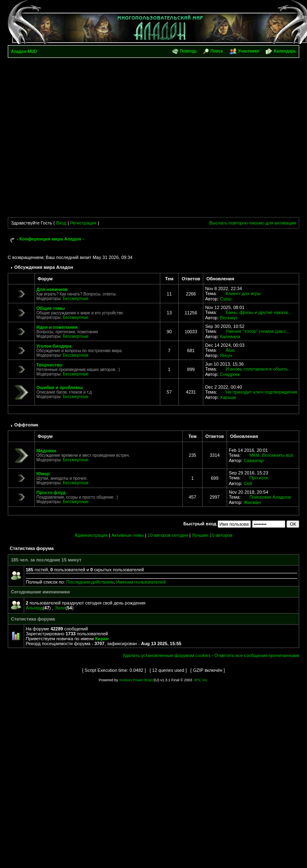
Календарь (285, 51)
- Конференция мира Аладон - (50, 239)
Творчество (49, 365)
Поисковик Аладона (270, 497)
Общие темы (51, 308)
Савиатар (254, 460)
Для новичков (52, 289)
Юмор (43, 474)
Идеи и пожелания (57, 327)
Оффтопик (26, 425)
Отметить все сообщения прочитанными (257, 655)
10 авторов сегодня (168, 535)
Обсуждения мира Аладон (44, 267)
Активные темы (128, 535)
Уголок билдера (54, 346)
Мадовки (46, 451)
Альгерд (34, 608)
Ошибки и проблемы (60, 387)
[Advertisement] (81, 139)
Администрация (91, 535)
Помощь (188, 51)
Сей (248, 483)
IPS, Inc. (201, 680)
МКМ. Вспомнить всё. (272, 455)
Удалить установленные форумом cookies (167, 655)
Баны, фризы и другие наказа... (259, 312)
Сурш (226, 299)
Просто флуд (51, 492)
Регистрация (83, 223)
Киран (102, 639)
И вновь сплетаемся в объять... (259, 369)
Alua (230, 350)
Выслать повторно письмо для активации (253, 223)
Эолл (60, 608)
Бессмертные (76, 299)
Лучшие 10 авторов (212, 535)
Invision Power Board (137, 680)
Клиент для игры (243, 293)
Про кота (258, 478)
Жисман (252, 502)
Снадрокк (230, 374)
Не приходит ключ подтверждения (262, 392)
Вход (61, 223)
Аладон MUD (24, 52)
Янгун (226, 355)
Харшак (228, 397)
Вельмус (229, 318)
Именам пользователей (141, 582)
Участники (249, 51)
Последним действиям (90, 582)
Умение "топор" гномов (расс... (258, 331)
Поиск (216, 51)
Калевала (230, 337)
